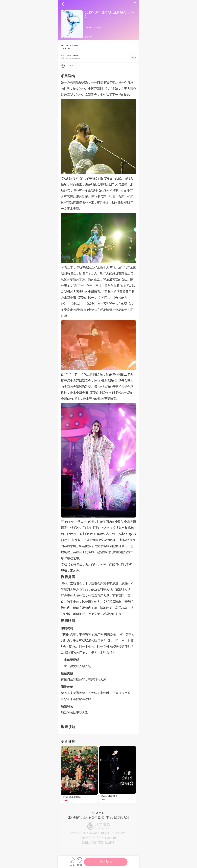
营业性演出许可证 (92, 842)
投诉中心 (98, 812)
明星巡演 (98, 838)
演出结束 (106, 862)
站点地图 (111, 838)
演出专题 (86, 838)
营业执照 (110, 842)
